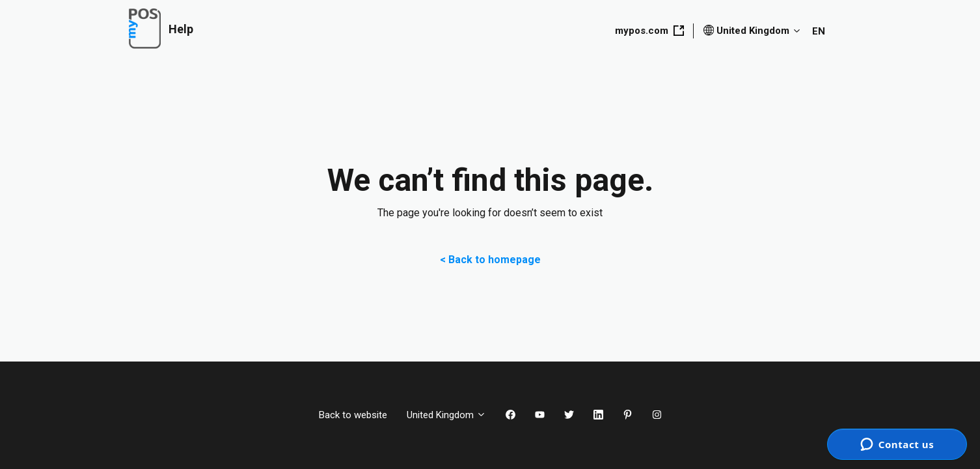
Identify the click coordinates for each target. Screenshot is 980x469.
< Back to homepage (490, 260)
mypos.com (649, 31)
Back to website (353, 415)
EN (819, 31)
